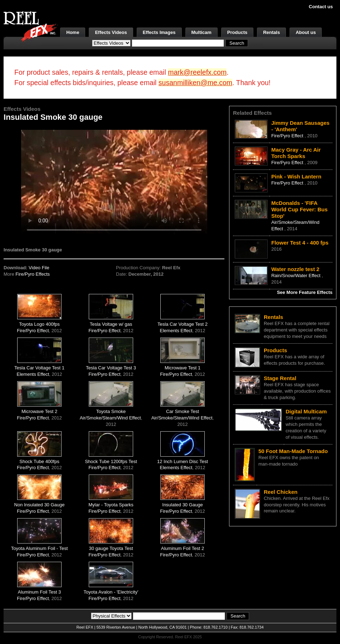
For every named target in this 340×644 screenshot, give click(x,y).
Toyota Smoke (111, 411)
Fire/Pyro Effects (33, 274)
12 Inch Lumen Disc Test (183, 461)
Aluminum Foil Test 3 (39, 592)
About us (306, 32)
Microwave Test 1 (183, 368)
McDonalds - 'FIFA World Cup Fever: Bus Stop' (299, 209)
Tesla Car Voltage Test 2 (183, 324)
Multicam (201, 32)
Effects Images (159, 32)
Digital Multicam (306, 411)
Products (237, 32)
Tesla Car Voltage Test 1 (39, 368)
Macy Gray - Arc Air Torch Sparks (296, 153)
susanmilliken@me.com (195, 83)
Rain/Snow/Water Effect (297, 276)
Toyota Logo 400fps (39, 324)
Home (73, 32)
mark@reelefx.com (197, 72)
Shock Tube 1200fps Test (111, 461)
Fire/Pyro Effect (33, 331)
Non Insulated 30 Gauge (40, 505)
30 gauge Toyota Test (111, 548)
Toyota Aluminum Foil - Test (40, 548)
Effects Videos (111, 32)
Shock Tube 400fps (39, 461)
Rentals (271, 32)
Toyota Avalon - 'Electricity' (111, 592)
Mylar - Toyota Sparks (111, 505)
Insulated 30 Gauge (182, 505)
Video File (39, 268)
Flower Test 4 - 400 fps (300, 243)
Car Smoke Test (183, 411)
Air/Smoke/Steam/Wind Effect (110, 418)
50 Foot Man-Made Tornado (293, 451)
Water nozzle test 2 (295, 269)
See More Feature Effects (305, 292)
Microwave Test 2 (39, 411)
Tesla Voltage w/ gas (111, 324)
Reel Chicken (281, 492)
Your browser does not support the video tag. (114, 182)
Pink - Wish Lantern (296, 176)
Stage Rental (280, 378)
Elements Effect (176, 331)
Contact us (321, 7)
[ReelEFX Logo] (31, 27)
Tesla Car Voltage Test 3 (111, 368)
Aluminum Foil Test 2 (183, 548)
